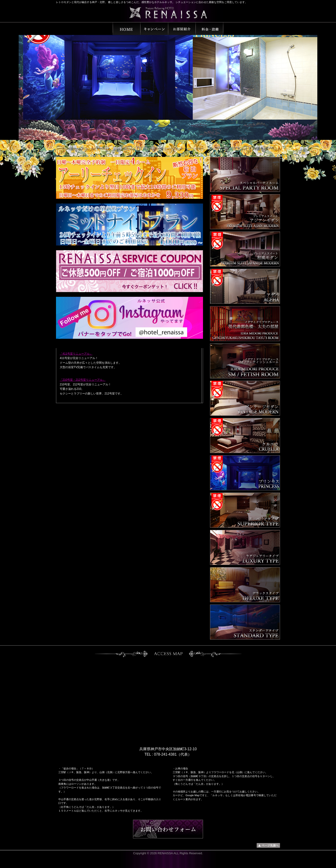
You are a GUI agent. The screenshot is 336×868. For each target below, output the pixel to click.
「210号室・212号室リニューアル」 (83, 380)
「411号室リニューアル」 (76, 354)
